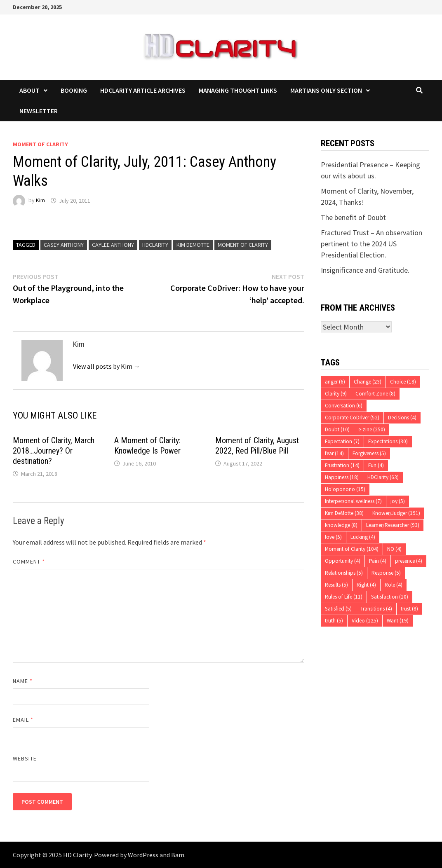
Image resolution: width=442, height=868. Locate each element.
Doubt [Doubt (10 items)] (337, 429)
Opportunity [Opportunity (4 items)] (343, 561)
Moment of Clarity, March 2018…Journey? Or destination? (54, 451)
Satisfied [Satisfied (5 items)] (338, 609)
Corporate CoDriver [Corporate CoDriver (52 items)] (352, 418)
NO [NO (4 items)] (394, 549)
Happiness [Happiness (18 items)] (342, 477)
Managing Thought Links (238, 90)
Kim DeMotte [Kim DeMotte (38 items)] (344, 513)
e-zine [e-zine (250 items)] (372, 429)
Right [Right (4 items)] (366, 585)
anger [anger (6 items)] (335, 382)
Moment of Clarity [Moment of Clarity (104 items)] (352, 549)
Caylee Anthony (113, 245)
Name (23, 681)
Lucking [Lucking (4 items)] (363, 537)
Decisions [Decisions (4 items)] (402, 418)
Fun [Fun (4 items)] (376, 465)
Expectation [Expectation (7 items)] (342, 441)
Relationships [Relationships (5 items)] (344, 573)
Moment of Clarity (40, 144)
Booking (74, 90)
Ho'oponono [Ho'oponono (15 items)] (345, 489)
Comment (29, 562)
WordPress (143, 855)
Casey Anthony (64, 245)
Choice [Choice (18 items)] (403, 382)
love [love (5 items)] (333, 537)
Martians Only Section (326, 90)
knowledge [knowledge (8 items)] (341, 525)
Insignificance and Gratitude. (365, 270)
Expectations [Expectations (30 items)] (388, 441)
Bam (178, 855)
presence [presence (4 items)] (409, 561)
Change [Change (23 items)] (368, 382)
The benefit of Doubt (353, 217)
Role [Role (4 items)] (394, 585)
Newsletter (39, 111)
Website (25, 758)
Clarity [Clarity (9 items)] (336, 394)
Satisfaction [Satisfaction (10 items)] (390, 597)
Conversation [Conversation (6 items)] (344, 406)
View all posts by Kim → (107, 366)
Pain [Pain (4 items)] (378, 561)
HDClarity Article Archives (143, 90)
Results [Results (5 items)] (336, 585)
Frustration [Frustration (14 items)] (342, 465)
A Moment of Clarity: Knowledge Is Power (147, 446)
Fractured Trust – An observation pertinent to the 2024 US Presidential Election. (371, 244)
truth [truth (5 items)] (334, 621)
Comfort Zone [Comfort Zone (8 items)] (375, 394)
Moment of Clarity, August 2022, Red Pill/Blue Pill (257, 446)
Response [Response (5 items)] (386, 573)
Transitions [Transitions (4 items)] (376, 609)
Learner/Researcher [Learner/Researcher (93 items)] (393, 525)
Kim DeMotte (193, 245)
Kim (40, 201)
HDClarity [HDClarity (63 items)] (383, 477)
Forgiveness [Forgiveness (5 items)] (369, 453)
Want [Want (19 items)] (398, 621)
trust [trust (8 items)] (409, 609)
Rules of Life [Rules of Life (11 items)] (344, 597)
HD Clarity (77, 855)
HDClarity (155, 245)
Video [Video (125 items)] (365, 621)
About (29, 90)
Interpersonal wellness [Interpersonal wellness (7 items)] (353, 501)
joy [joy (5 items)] (398, 501)
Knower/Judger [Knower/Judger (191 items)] (396, 513)
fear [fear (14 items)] (334, 453)
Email (23, 720)
